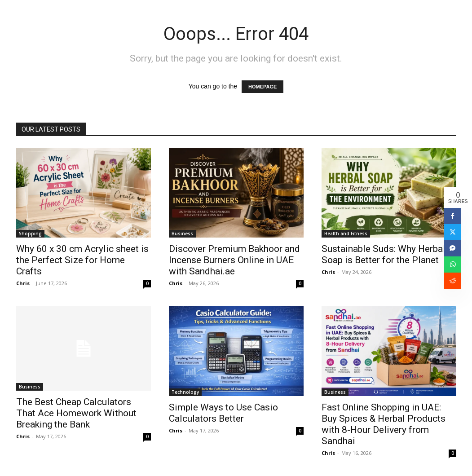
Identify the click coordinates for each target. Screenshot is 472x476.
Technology (185, 392)
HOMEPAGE (262, 87)
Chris (23, 283)
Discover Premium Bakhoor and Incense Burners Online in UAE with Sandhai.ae (234, 260)
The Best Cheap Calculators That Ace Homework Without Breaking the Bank (76, 413)
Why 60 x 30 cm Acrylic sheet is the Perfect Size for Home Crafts (82, 260)
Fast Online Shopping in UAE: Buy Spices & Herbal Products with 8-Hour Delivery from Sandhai (384, 424)
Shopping (30, 234)
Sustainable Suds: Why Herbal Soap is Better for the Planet (384, 254)
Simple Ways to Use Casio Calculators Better (223, 413)
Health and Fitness (346, 234)
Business (182, 234)
